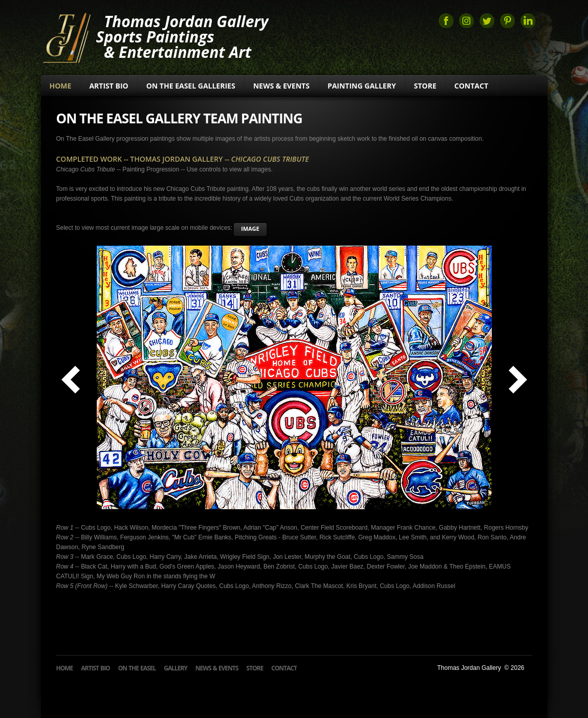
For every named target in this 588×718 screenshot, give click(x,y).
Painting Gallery (362, 86)
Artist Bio (108, 86)
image (250, 229)
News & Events (281, 86)
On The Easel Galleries (191, 86)
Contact (471, 86)
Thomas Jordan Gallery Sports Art (66, 37)
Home (61, 86)
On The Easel (137, 668)
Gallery (176, 668)
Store (425, 86)
